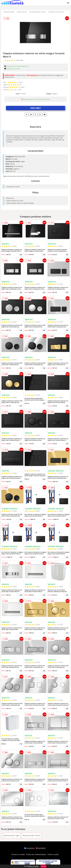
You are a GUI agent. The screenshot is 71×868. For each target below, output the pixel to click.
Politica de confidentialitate (36, 854)
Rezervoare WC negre (12, 835)
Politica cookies (53, 854)
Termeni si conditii (18, 854)
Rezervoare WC (22, 12)
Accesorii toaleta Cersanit (38, 12)
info (21, 254)
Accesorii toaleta (9, 12)
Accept (43, 866)
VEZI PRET (35, 108)
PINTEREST (41, 848)
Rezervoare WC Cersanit (56, 12)
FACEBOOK (29, 848)
